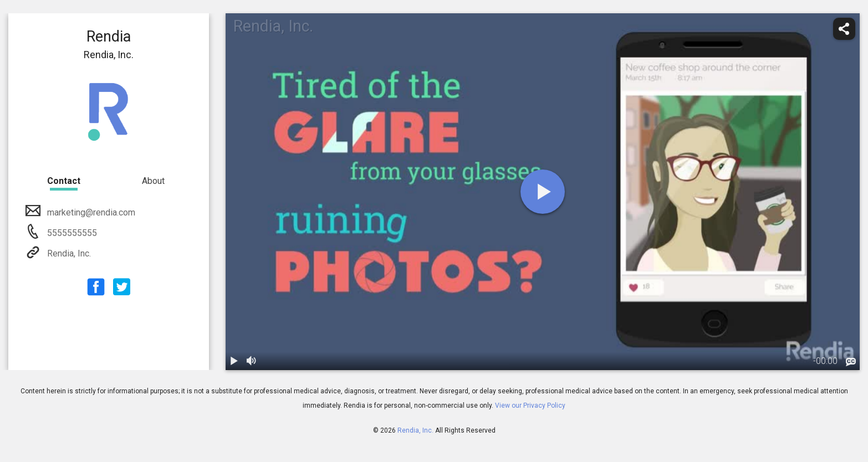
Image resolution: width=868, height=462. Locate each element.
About (153, 181)
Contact (64, 181)
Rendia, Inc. (68, 253)
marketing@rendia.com (90, 212)
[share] (844, 29)
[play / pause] (234, 361)
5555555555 (71, 233)
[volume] (252, 361)
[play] (543, 192)
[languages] (851, 362)
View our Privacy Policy (530, 405)
